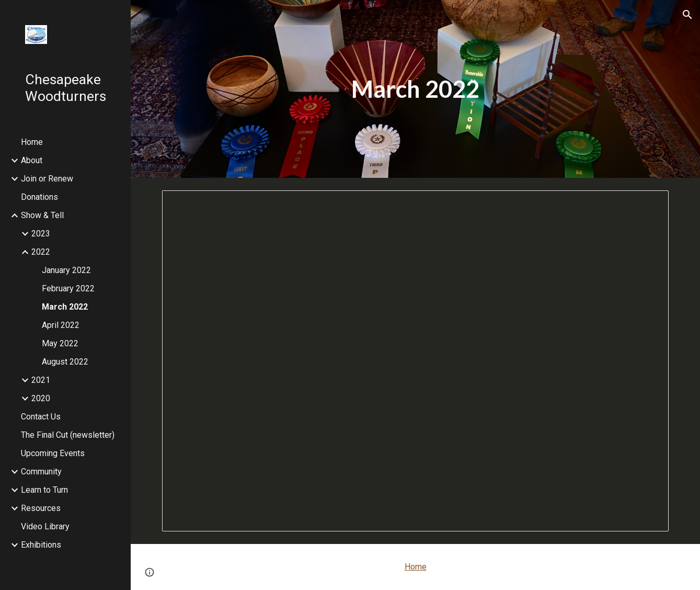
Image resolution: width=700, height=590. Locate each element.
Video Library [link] (45, 526)
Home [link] (32, 142)
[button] (687, 15)
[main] (415, 89)
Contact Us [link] (41, 417)
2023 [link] (41, 234)
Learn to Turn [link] (44, 490)
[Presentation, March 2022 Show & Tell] (415, 361)
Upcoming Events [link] (53, 453)
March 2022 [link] (65, 307)
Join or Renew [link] (47, 179)
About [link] (32, 160)
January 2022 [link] (66, 270)
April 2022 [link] (61, 325)
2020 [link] (41, 398)
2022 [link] (41, 252)
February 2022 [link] (68, 288)
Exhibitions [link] (41, 545)
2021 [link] (41, 380)
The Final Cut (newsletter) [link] (68, 435)
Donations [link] (39, 197)
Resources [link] (41, 508)
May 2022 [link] (60, 343)
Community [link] (41, 472)
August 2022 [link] (65, 362)
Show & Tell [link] (42, 215)
